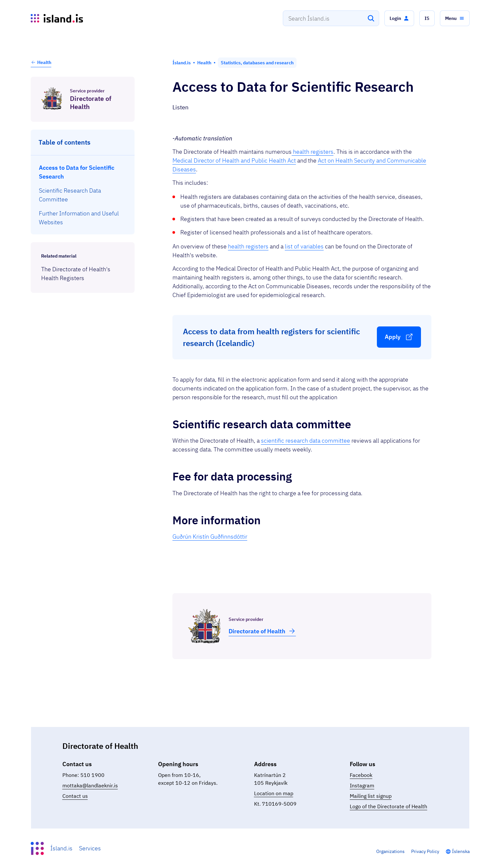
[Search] (371, 18)
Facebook (361, 775)
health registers (313, 152)
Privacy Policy (425, 851)
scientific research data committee (306, 441)
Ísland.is (61, 848)
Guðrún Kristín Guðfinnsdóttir (210, 537)
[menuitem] (83, 172)
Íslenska (461, 851)
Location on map (274, 793)
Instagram (362, 785)
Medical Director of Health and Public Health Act (234, 160)
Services (90, 848)
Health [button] (41, 62)
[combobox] (331, 18)
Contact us (75, 796)
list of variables (304, 246)
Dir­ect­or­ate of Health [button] (262, 631)
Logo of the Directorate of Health (388, 806)
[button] (399, 18)
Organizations (390, 851)
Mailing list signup (371, 796)
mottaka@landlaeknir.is (90, 785)
